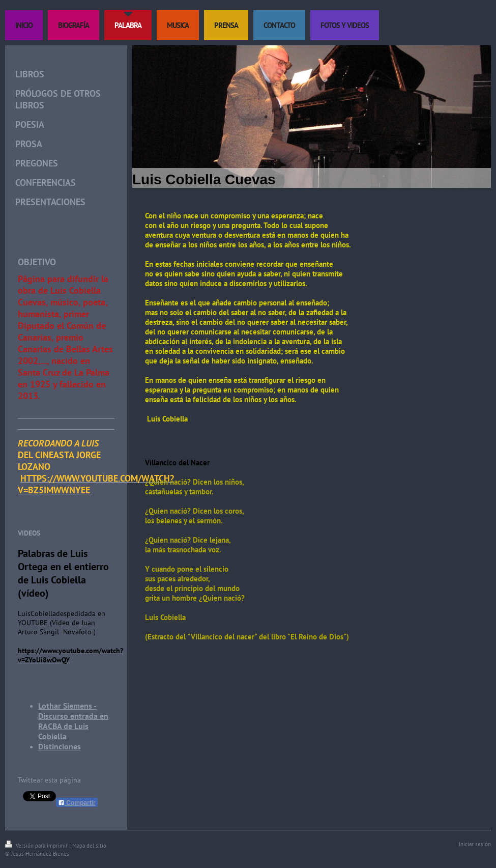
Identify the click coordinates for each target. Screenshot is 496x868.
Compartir (77, 803)
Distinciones (60, 746)
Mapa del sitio (89, 846)
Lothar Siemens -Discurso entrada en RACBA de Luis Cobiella (73, 721)
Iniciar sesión (475, 844)
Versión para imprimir (37, 846)
